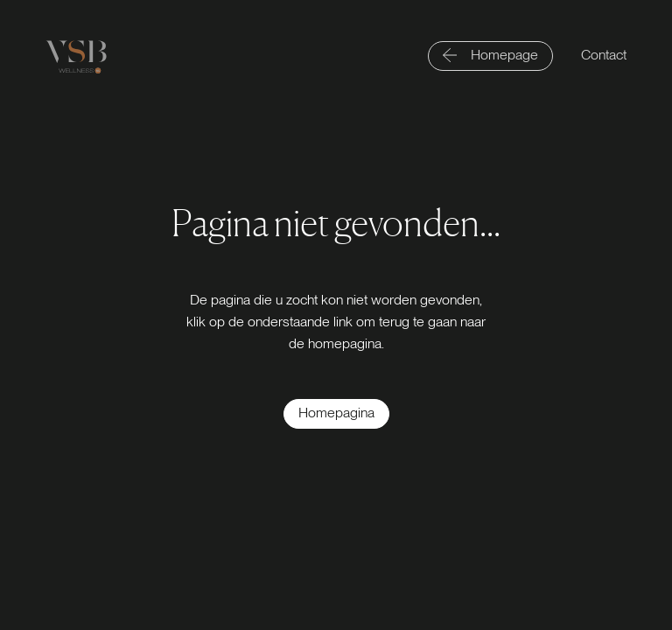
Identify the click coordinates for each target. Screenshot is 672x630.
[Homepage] (490, 56)
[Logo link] (76, 57)
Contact (604, 55)
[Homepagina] (336, 414)
